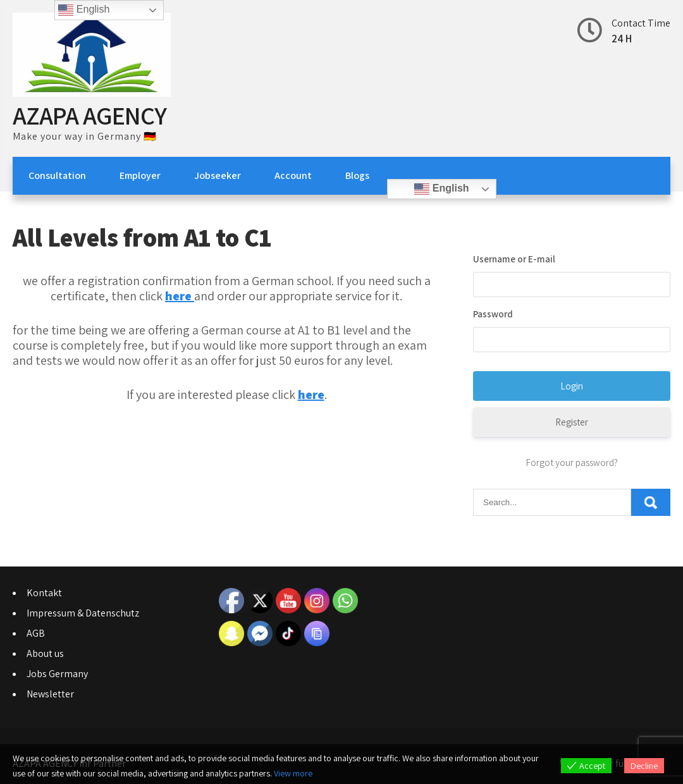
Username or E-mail (514, 259)
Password (493, 314)
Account (293, 175)
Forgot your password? (572, 462)
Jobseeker (218, 175)
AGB (36, 633)
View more (293, 773)
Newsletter (50, 694)
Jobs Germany (57, 674)
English (441, 189)
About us (45, 653)
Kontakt (44, 593)
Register (572, 422)
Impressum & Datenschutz (83, 613)
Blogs (357, 175)
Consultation (57, 175)
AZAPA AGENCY (89, 115)
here (311, 395)
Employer (140, 175)
